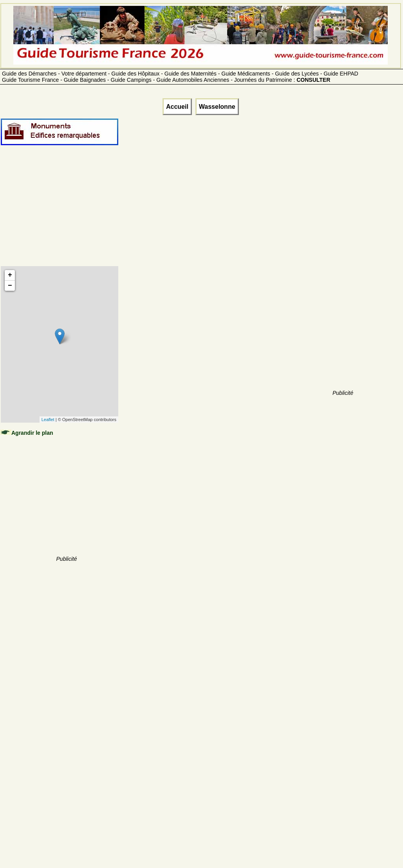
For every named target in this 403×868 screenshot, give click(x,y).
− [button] (10, 286)
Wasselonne (217, 107)
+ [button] (10, 275)
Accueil (177, 107)
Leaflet (48, 420)
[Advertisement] (67, 214)
